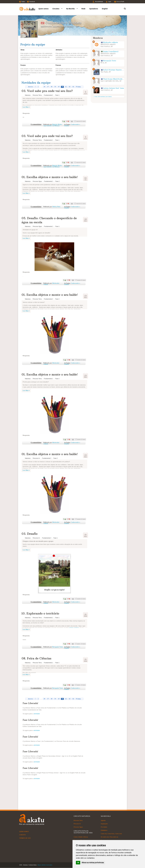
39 (55, 87)
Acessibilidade (99, 2)
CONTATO (22, 835)
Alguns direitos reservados (45, 865)
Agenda (103, 821)
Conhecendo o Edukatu (72, 125)
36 (44, 87)
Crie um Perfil (120, 2)
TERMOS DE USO (25, 838)
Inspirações (104, 824)
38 (52, 87)
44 (73, 87)
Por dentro (104, 827)
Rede (83, 9)
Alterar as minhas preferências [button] (93, 863)
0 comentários (36, 124)
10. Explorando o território (40, 613)
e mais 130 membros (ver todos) (103, 97)
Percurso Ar (77, 824)
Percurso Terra (78, 821)
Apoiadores (94, 9)
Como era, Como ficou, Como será (111, 834)
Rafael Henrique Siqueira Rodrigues (116, 70)
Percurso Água (78, 827)
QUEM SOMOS (24, 832)
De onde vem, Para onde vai (109, 837)
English (105, 9)
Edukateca (104, 830)
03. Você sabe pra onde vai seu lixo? (47, 91)
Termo (123, 8)
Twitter (23, 2)
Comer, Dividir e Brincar (81, 837)
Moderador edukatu (110, 42)
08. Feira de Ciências (36, 658)
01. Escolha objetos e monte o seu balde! (50, 177)
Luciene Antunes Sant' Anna (114, 88)
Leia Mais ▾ (26, 107)
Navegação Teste (58, 647)
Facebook (32, 2)
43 (70, 87)
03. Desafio (30, 534)
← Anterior (30, 87)
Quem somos (44, 9)
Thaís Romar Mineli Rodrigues (114, 79)
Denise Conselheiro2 (111, 52)
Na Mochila (70, 9)
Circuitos (56, 9)
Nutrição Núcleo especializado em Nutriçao (53, 125)
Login (109, 2)
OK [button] (78, 863)
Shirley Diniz (56, 207)
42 (66, 87)
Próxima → (79, 87)
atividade (37, 714)
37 (48, 87)
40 (59, 87)
